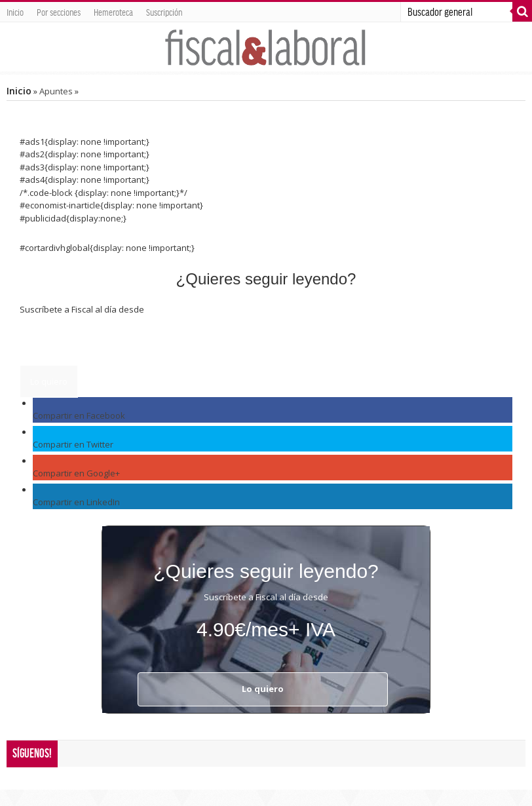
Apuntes (56, 91)
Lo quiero (49, 381)
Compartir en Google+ (76, 473)
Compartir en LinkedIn (76, 502)
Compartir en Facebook (79, 415)
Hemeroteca (113, 12)
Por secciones (59, 12)
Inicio (15, 12)
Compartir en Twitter (73, 444)
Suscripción (164, 12)
